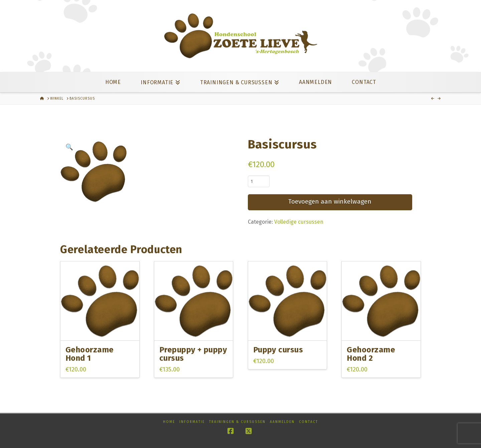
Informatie (192, 422)
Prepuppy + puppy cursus (193, 354)
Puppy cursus (278, 350)
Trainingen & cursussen (237, 422)
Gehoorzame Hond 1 (90, 354)
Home (169, 422)
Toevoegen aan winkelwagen (330, 201)
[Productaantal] (259, 181)
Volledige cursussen (299, 222)
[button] (69, 147)
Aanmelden (282, 422)
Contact (308, 422)
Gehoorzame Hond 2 (371, 354)
